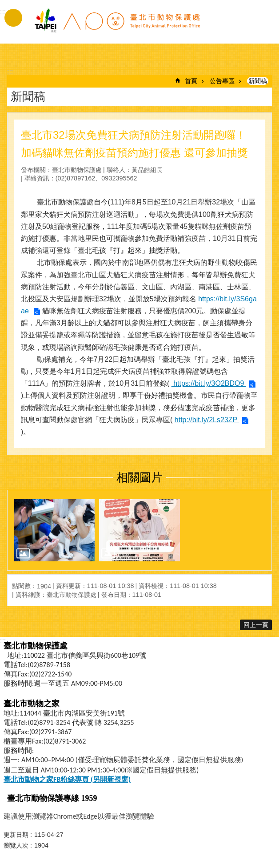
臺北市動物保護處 (117, 26)
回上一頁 (256, 625)
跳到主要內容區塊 (5, 5)
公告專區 (222, 81)
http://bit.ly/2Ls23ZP (207, 420)
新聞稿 (258, 81)
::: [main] (10, 72)
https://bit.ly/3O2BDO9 (209, 383)
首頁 (191, 81)
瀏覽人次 (16, 845)
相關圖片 (139, 477)
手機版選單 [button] (13, 18)
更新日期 (16, 835)
